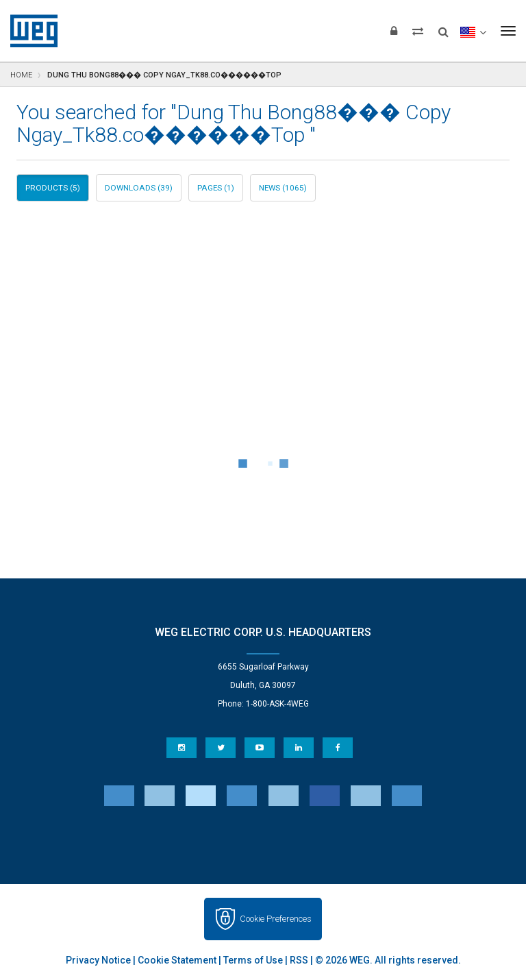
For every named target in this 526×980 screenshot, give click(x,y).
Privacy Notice (98, 960)
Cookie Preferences (276, 919)
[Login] (394, 31)
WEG (29, 31)
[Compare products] (418, 31)
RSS (299, 960)
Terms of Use (253, 960)
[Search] (443, 27)
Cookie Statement (177, 960)
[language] (473, 31)
